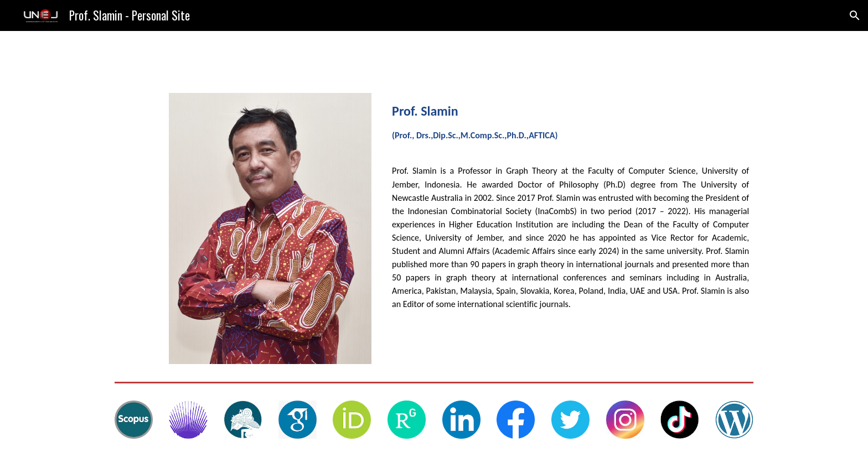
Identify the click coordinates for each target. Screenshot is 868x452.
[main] (570, 124)
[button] (855, 15)
